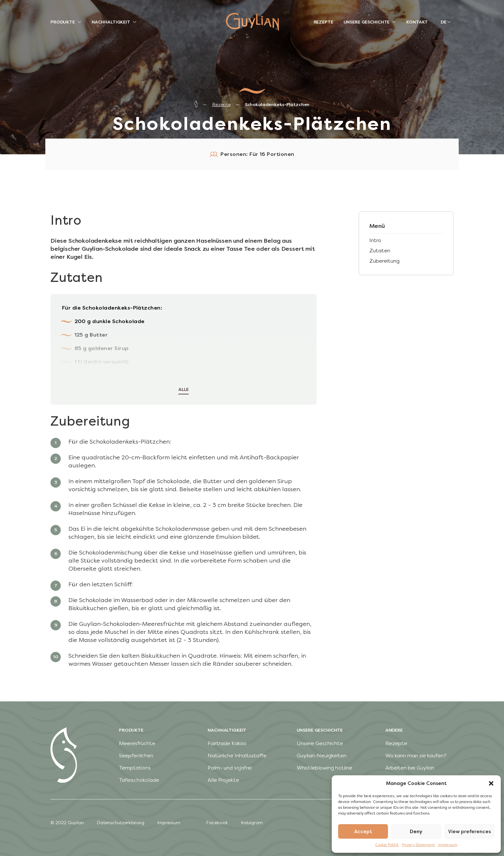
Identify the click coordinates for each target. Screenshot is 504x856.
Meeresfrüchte (137, 743)
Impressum (448, 845)
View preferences (469, 832)
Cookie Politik (387, 845)
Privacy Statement (418, 845)
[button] (491, 783)
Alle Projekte (223, 780)
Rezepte (221, 105)
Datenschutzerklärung (121, 823)
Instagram (252, 823)
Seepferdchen (136, 756)
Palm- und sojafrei (230, 768)
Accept (363, 832)
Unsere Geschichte (320, 743)
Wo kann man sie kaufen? (416, 756)
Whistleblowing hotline (324, 768)
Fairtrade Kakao (227, 743)
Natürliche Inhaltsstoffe (237, 756)
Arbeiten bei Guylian (410, 768)
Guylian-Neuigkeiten (322, 756)
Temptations (135, 768)
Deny (416, 832)
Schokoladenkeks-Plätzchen (277, 105)
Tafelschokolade (139, 780)
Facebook (217, 823)
